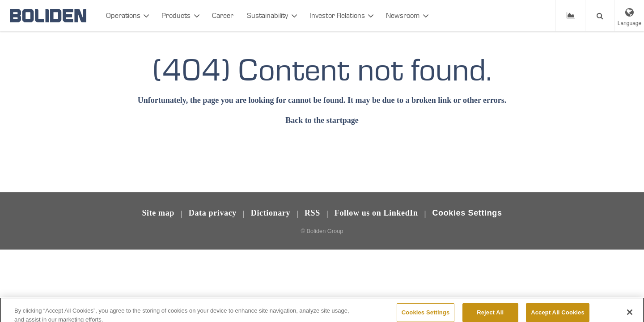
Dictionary (271, 213)
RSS (312, 213)
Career (223, 15)
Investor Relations (337, 15)
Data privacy (213, 213)
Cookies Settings (467, 213)
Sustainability (267, 15)
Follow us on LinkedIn (376, 213)
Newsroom (403, 15)
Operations (123, 15)
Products (176, 15)
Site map (158, 213)
